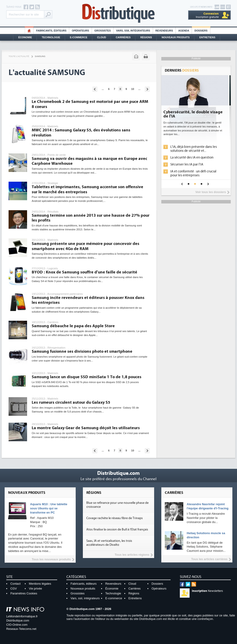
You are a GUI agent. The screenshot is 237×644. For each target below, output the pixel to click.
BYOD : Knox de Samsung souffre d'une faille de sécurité (84, 272)
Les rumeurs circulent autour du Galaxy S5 (71, 402)
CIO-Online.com (17, 625)
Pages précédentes (95, 89)
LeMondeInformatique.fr (22, 616)
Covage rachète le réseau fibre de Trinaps (115, 518)
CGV (14, 588)
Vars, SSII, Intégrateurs (133, 31)
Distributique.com (18, 620)
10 (133, 89)
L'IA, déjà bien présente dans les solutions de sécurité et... (196, 149)
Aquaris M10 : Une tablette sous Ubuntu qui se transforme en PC (49, 508)
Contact (16, 584)
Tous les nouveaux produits (51, 559)
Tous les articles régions (132, 555)
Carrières (123, 37)
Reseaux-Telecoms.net (21, 629)
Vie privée (36, 588)
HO (29, 31)
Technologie (51, 37)
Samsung (40, 56)
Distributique (118, 13)
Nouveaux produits (83, 588)
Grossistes (103, 31)
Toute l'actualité (19, 56)
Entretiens (207, 37)
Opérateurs (80, 31)
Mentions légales (40, 584)
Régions (146, 37)
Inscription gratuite (207, 15)
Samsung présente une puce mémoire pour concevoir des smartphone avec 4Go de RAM (86, 246)
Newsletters (207, 591)
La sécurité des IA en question (194, 157)
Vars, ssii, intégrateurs (85, 598)
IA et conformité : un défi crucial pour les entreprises (196, 173)
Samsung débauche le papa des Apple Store (73, 326)
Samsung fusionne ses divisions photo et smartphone (82, 351)
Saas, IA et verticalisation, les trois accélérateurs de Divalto (109, 543)
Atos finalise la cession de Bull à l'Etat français (117, 530)
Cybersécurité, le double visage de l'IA (196, 114)
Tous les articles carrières (209, 559)
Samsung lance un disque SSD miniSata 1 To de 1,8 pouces (87, 377)
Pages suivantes (147, 89)
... (103, 89)
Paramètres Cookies (24, 593)
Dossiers (201, 31)
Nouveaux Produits (176, 37)
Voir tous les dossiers (211, 192)
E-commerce (79, 37)
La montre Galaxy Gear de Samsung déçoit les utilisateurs (86, 428)
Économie (25, 37)
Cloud (102, 37)
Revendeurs (164, 31)
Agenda (184, 31)
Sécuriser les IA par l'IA (189, 164)
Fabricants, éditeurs (51, 31)
